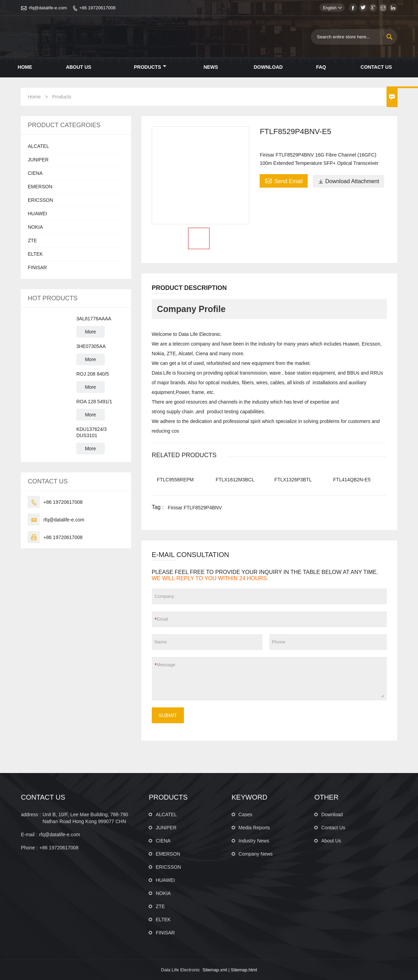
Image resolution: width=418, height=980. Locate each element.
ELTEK (35, 254)
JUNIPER (38, 160)
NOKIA (35, 227)
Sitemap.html (244, 970)
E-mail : (29, 835)
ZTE (32, 241)
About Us (79, 67)
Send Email (284, 180)
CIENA (35, 173)
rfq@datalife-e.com (48, 8)
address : (31, 814)
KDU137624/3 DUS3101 (92, 432)
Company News (256, 854)
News (211, 67)
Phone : (29, 848)
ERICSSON (40, 200)
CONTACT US (43, 797)
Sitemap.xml (215, 970)
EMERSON (40, 187)
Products (150, 67)
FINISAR (37, 267)
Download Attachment (349, 181)
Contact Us (376, 67)
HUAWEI (37, 214)
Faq (321, 67)
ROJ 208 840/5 (93, 374)
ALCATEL (38, 146)
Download (268, 67)
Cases (245, 814)
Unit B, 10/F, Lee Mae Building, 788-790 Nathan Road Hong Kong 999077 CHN (85, 818)
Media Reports (254, 828)
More (91, 332)
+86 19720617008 (97, 8)
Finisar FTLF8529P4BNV (195, 508)
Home (25, 67)
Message (270, 679)
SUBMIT (168, 715)
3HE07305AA (91, 346)
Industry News (254, 841)
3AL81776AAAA (94, 319)
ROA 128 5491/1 (94, 402)
